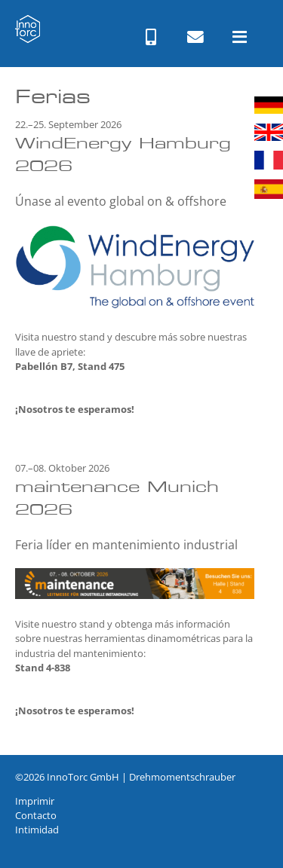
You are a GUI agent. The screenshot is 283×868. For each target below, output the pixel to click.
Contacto (36, 815)
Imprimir (35, 801)
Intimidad (37, 830)
